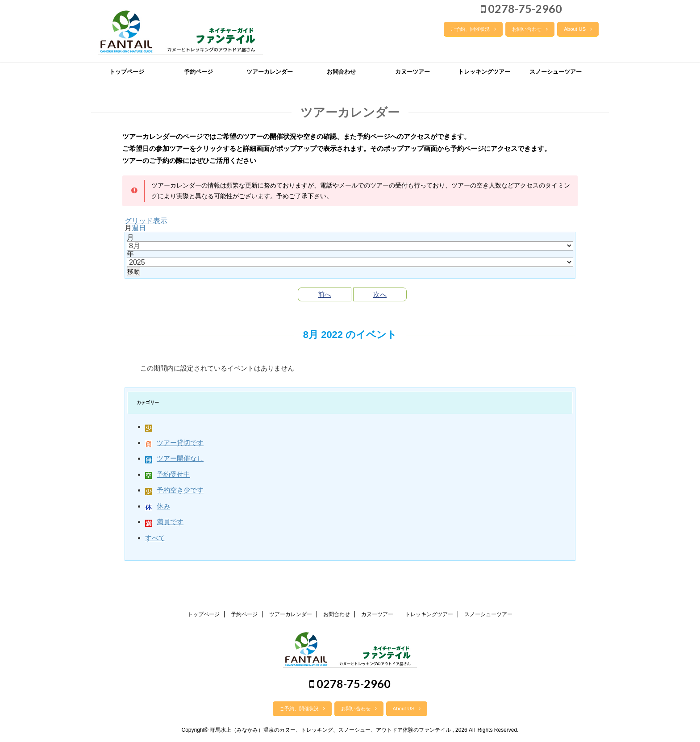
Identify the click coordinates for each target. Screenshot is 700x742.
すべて (155, 538)
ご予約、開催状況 (473, 29)
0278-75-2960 (521, 8)
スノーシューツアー (556, 72)
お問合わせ (341, 72)
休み (158, 506)
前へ (325, 294)
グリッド (146, 221)
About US (578, 29)
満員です (164, 522)
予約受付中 (168, 474)
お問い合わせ (530, 29)
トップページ (127, 72)
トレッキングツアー (484, 72)
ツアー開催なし (174, 458)
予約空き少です (174, 490)
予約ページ (198, 72)
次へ (380, 294)
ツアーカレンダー (270, 72)
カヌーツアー (412, 72)
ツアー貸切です (174, 443)
